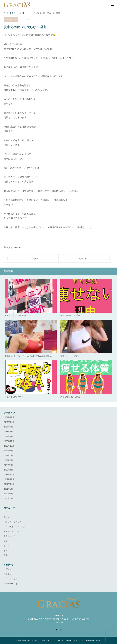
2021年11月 (9, 479)
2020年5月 (8, 498)
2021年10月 (9, 484)
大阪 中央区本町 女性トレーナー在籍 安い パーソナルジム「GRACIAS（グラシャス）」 (51, 640)
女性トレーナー (11, 19)
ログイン (8, 569)
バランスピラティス (12, 522)
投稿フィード (9, 574)
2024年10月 (9, 422)
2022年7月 (8, 451)
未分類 (7, 546)
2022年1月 (8, 470)
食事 (6, 555)
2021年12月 (9, 475)
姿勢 (6, 541)
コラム (7, 512)
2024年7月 (8, 427)
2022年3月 (8, 460)
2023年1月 (8, 436)
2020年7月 (8, 494)
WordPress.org (10, 584)
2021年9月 (8, 489)
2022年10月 (9, 446)
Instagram (61, 630)
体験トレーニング (11, 531)
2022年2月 (8, 465)
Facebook (56, 630)
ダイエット (9, 517)
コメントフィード (11, 579)
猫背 (6, 551)
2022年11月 (9, 441)
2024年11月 (9, 417)
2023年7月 (8, 432)
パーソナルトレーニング (14, 527)
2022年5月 (8, 455)
